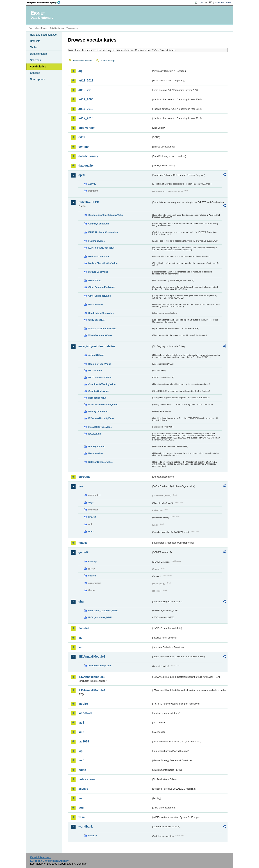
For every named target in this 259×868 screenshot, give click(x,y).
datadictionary (88, 156)
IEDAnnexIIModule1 (92, 657)
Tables (34, 47)
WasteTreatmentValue (100, 335)
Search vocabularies (82, 61)
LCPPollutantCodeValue (101, 248)
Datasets (35, 41)
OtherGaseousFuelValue (102, 287)
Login (200, 2)
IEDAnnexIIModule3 (92, 677)
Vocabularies (38, 67)
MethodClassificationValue (103, 263)
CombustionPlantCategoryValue (106, 215)
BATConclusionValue (100, 377)
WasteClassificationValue (102, 329)
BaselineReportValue (100, 364)
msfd (82, 760)
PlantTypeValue (97, 447)
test (81, 798)
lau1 (81, 723)
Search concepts (108, 61)
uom (81, 808)
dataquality (86, 166)
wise (82, 817)
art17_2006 (86, 99)
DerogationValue (97, 398)
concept (93, 561)
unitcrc (92, 531)
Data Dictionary (57, 28)
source (92, 576)
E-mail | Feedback (40, 857)
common (84, 147)
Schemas (35, 60)
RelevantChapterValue (100, 462)
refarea (92, 517)
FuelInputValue (96, 241)
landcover (85, 713)
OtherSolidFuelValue (100, 296)
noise (82, 770)
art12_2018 (86, 90)
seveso (83, 789)
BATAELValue (96, 371)
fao (81, 486)
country (93, 836)
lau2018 (84, 741)
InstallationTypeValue (100, 427)
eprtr (82, 175)
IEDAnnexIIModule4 (92, 690)
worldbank (86, 827)
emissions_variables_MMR (103, 611)
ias (80, 638)
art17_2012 (86, 109)
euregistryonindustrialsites (97, 346)
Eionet (44, 28)
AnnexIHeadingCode (100, 666)
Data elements (38, 54)
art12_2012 (86, 80)
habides (84, 628)
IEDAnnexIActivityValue (101, 418)
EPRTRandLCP (89, 202)
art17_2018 (86, 118)
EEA (45, 3)
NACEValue (95, 434)
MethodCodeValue (98, 272)
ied (80, 647)
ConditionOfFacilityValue (102, 384)
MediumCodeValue (99, 256)
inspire (83, 704)
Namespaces (38, 79)
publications (87, 779)
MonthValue (95, 280)
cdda (82, 137)
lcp (80, 751)
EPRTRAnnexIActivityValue (103, 405)
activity (92, 184)
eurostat (84, 477)
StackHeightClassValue (101, 313)
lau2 (81, 732)
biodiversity (87, 128)
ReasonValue (96, 304)
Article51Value (96, 355)
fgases (83, 543)
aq (80, 71)
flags (91, 502)
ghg (81, 602)
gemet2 (83, 552)
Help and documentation (44, 35)
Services (35, 73)
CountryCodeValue (99, 224)
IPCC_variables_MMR (100, 617)
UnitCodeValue (96, 320)
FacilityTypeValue (98, 411)
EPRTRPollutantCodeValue (103, 232)
